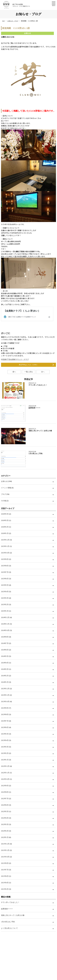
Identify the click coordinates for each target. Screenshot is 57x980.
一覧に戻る (29, 372)
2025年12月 (5, 540)
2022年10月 (5, 779)
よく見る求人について (9, 928)
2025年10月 (5, 553)
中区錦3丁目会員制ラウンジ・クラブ (15, 359)
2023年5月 (5, 734)
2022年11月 (5, 773)
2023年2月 (5, 753)
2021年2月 (5, 889)
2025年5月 (5, 585)
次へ (43, 372)
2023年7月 (5, 721)
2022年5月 (5, 811)
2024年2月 (5, 676)
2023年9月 (5, 708)
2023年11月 (5, 695)
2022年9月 (5, 786)
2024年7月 (5, 643)
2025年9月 (5, 559)
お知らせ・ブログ (13, 21)
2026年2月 (5, 527)
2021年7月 (5, 870)
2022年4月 (5, 818)
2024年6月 (5, 650)
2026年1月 (5, 533)
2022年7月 (5, 799)
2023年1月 (5, 760)
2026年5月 (5, 514)
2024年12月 (5, 617)
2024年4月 (5, 663)
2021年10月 (5, 857)
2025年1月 (5, 611)
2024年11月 (5, 624)
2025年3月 (5, 598)
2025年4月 (5, 592)
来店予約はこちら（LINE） (28, 365)
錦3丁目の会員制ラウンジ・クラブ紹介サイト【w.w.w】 (9, 5)
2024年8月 (5, 637)
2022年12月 (5, 766)
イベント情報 (6, 488)
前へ (14, 372)
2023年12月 (5, 689)
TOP (3, 21)
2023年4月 (5, 740)
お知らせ (4, 481)
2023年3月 (5, 747)
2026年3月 (5, 520)
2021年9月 (5, 863)
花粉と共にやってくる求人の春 (13, 915)
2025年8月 (5, 566)
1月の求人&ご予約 (8, 922)
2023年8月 (5, 714)
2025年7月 (5, 572)
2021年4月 (5, 883)
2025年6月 (5, 579)
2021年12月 (5, 844)
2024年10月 (5, 630)
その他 (4, 501)
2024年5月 (5, 656)
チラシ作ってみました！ (10, 902)
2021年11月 (5, 850)
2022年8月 (5, 792)
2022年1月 (5, 837)
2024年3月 (5, 669)
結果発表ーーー (7, 909)
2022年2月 (5, 831)
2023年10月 (5, 702)
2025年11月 (5, 546)
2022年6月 (5, 805)
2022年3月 (5, 824)
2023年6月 (5, 727)
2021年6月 (5, 876)
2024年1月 (5, 682)
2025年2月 (5, 604)
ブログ (4, 494)
